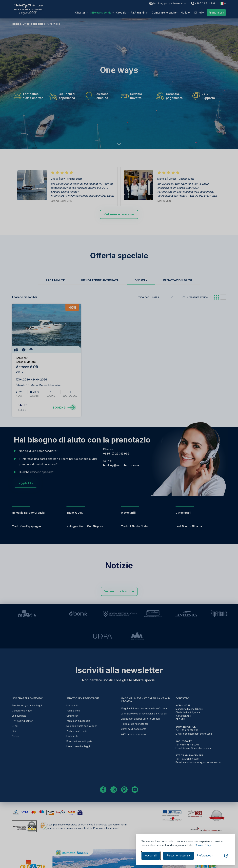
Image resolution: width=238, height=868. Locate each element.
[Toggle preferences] (205, 856)
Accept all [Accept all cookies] (151, 856)
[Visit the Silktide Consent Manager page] (226, 856)
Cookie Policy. (203, 845)
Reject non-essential (178, 856)
